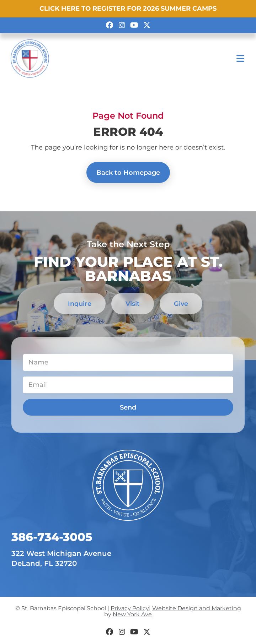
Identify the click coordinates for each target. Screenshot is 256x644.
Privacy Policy (130, 608)
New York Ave (132, 614)
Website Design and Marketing (197, 608)
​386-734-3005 (52, 537)
